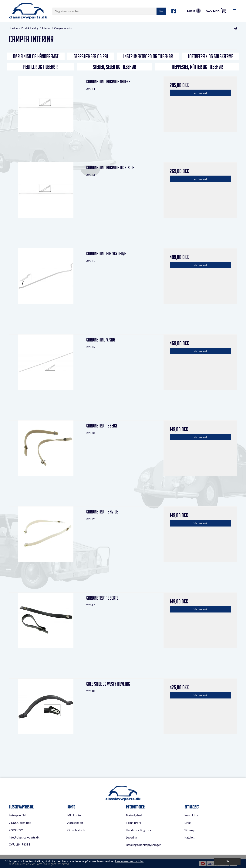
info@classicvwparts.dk (24, 837)
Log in (194, 11)
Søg (161, 11)
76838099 (16, 830)
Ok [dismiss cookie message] (227, 861)
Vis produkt (200, 93)
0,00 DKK (216, 11)
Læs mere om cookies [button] (129, 861)
